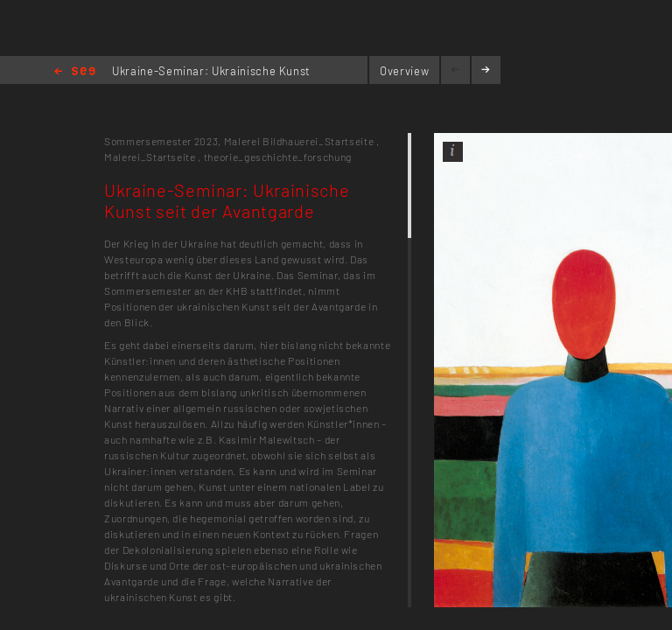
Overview (404, 71)
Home (75, 72)
